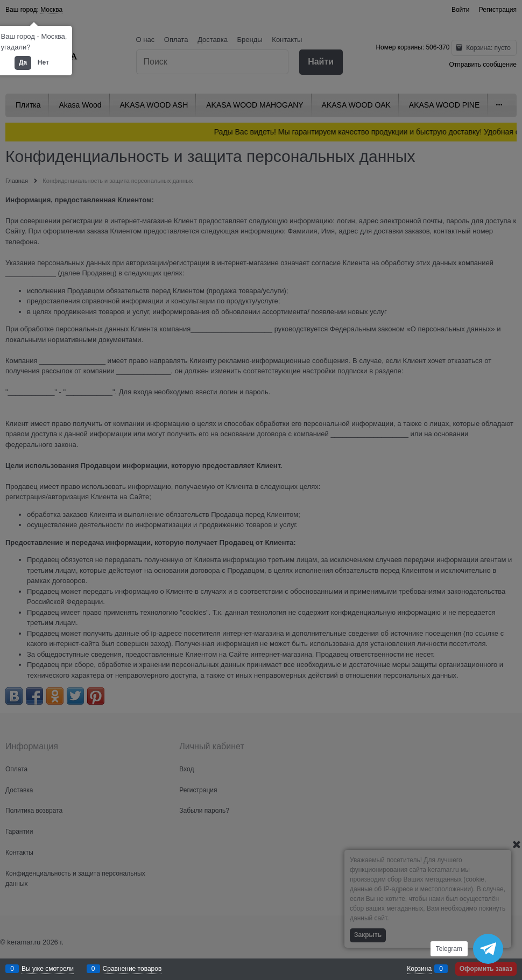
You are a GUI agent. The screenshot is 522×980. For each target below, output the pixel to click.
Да (23, 62)
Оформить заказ (486, 969)
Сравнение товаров (132, 969)
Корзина (419, 969)
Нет (43, 62)
